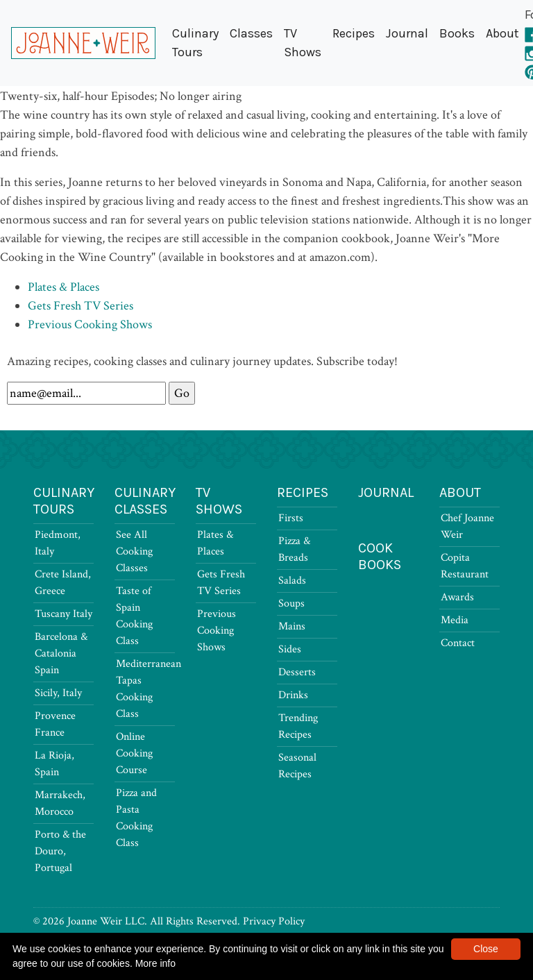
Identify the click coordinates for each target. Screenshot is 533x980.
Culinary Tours (195, 43)
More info (155, 963)
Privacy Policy (274, 921)
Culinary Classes (145, 501)
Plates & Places (64, 287)
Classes (251, 33)
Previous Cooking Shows (90, 324)
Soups (291, 603)
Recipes (354, 33)
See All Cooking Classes (134, 551)
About (502, 33)
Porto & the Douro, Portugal (60, 851)
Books (457, 33)
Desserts (297, 672)
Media (455, 620)
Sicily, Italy (58, 693)
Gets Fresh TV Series (81, 306)
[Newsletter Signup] (86, 393)
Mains (292, 626)
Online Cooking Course (134, 753)
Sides (290, 649)
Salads (292, 581)
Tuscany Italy (64, 614)
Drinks (293, 695)
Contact (458, 643)
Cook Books (380, 556)
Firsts (291, 518)
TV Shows (303, 43)
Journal (407, 33)
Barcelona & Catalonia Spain (61, 653)
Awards (457, 597)
